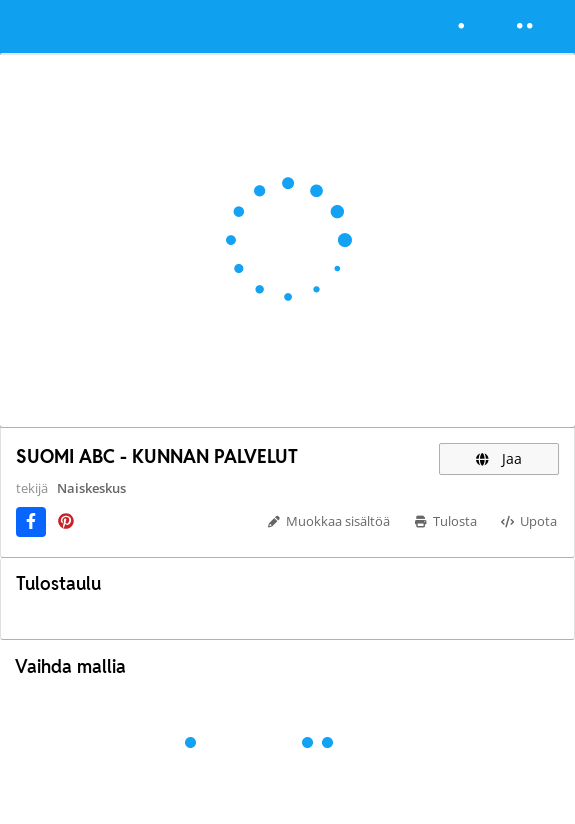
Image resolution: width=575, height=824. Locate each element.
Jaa (499, 458)
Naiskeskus (91, 488)
